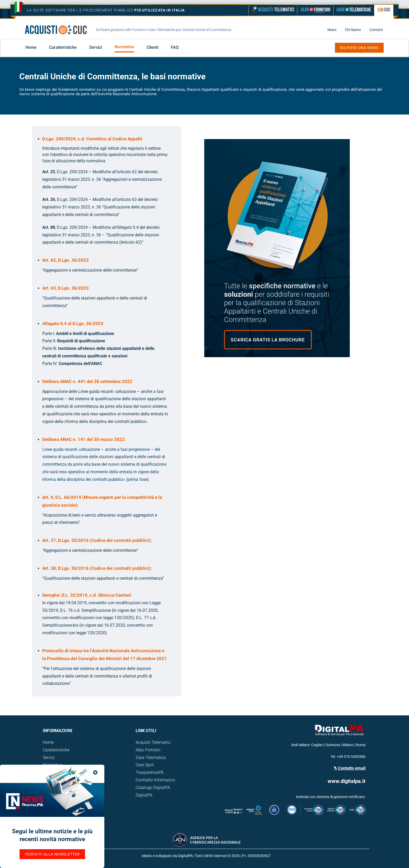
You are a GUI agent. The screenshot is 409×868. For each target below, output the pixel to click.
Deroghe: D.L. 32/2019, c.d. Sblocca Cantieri (87, 595)
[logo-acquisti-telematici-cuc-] (56, 27)
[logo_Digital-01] (339, 725)
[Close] (95, 772)
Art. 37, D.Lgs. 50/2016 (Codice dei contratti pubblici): (97, 540)
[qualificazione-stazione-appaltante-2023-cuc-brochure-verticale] (277, 141)
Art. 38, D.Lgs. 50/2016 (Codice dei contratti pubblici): (97, 568)
